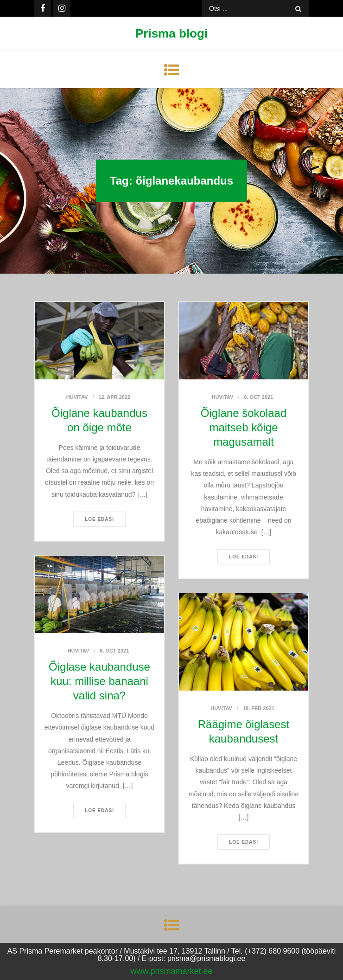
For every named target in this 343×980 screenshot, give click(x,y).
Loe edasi (99, 519)
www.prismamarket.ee (171, 971)
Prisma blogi (171, 33)
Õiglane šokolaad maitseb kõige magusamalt (244, 427)
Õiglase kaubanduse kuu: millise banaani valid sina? (99, 681)
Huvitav (77, 397)
